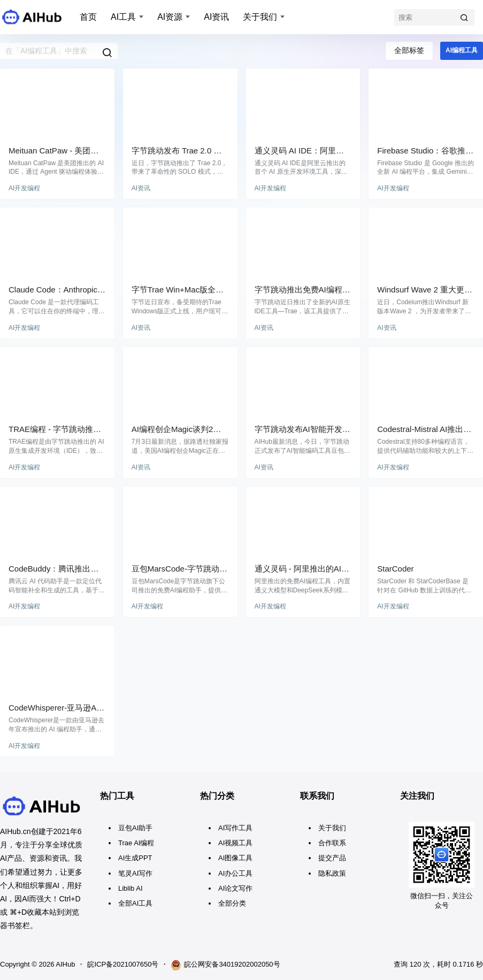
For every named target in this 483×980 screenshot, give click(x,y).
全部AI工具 (135, 903)
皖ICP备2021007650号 (123, 964)
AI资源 (170, 17)
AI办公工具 (235, 873)
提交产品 (332, 858)
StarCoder (395, 569)
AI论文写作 (235, 888)
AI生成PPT (135, 858)
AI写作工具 (235, 828)
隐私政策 (332, 873)
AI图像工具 (235, 858)
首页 (88, 17)
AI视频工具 (235, 843)
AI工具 (123, 17)
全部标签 (409, 50)
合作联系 (332, 843)
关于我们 (260, 17)
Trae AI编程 (136, 843)
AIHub (64, 964)
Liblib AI (131, 888)
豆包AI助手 (135, 828)
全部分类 (232, 903)
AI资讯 (216, 17)
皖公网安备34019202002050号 (225, 965)
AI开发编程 (24, 188)
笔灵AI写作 (135, 873)
